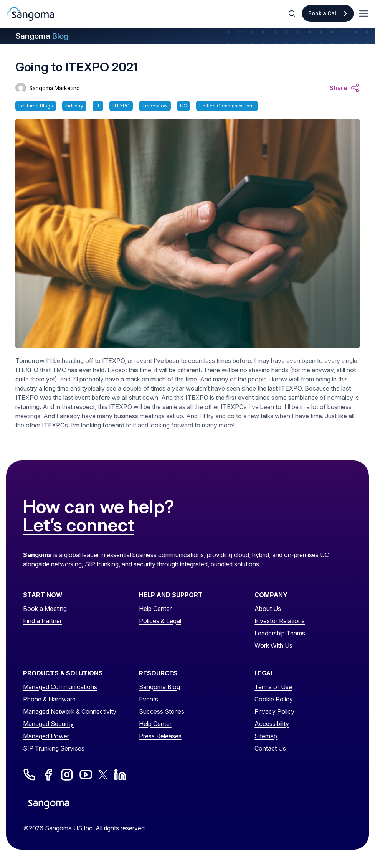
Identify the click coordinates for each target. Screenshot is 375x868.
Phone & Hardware (49, 699)
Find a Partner (42, 621)
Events (149, 699)
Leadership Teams (280, 633)
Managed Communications (60, 687)
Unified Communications (227, 106)
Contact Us (270, 748)
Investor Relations (280, 621)
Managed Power (46, 736)
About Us (268, 609)
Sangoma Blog (159, 687)
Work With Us (273, 645)
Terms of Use (273, 687)
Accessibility (272, 724)
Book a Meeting (45, 609)
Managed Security (48, 724)
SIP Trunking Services (54, 748)
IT (98, 106)
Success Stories (162, 711)
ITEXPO (121, 106)
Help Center (155, 609)
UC (183, 106)
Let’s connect (79, 525)
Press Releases (160, 736)
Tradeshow (155, 106)
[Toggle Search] (292, 13)
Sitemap (266, 736)
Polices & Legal (160, 621)
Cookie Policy (274, 699)
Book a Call (323, 13)
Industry (74, 106)
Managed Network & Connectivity (70, 711)
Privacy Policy (274, 711)
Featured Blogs (36, 106)
